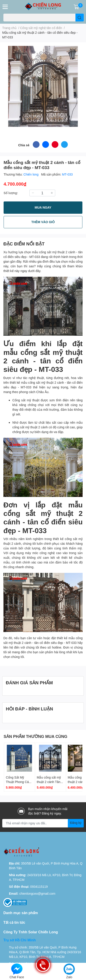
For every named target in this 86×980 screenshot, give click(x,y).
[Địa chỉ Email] (43, 823)
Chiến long (31, 174)
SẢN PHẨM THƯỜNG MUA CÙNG (35, 736)
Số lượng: (11, 193)
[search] (80, 18)
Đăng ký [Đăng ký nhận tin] (76, 823)
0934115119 (39, 887)
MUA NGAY (43, 207)
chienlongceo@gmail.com (37, 893)
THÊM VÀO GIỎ (43, 222)
